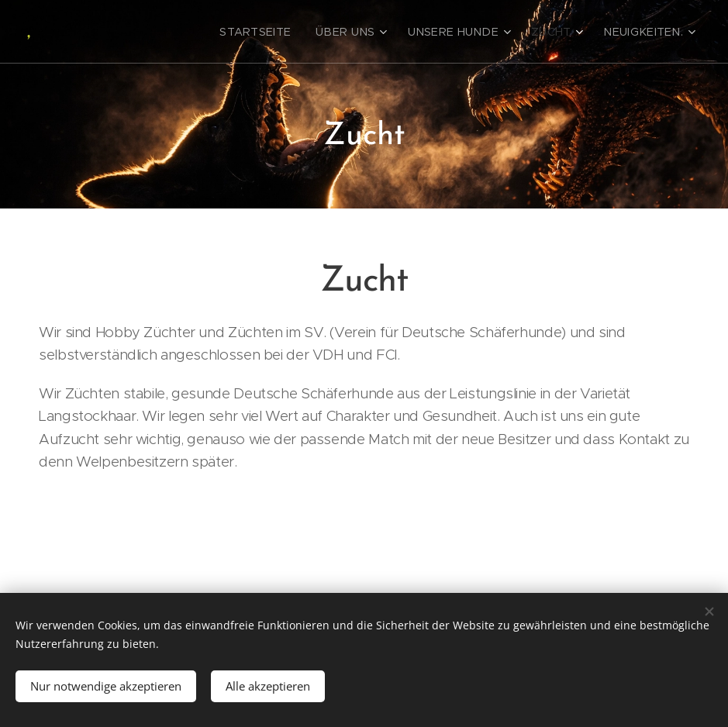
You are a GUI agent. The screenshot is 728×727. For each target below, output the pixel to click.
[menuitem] (290, 32)
